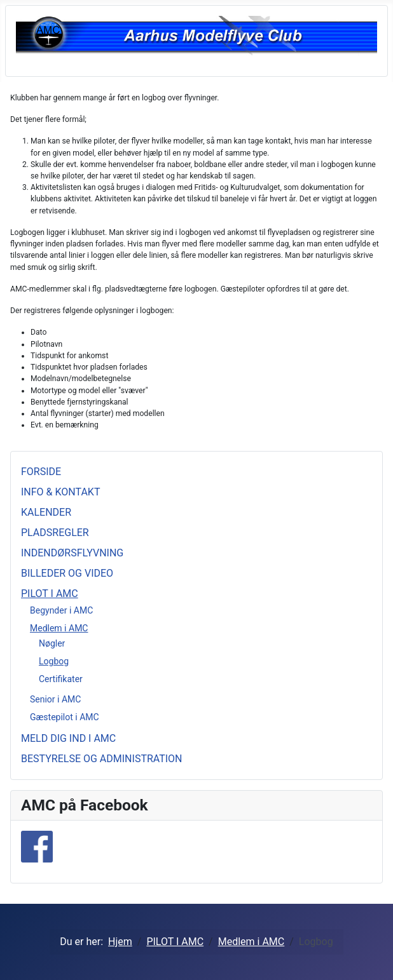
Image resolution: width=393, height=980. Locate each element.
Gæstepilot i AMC (65, 717)
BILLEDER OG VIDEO (67, 573)
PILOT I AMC (50, 594)
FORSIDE (41, 472)
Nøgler (52, 643)
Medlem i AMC (59, 628)
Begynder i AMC (61, 610)
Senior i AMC (55, 699)
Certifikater (61, 679)
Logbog (54, 661)
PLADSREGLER (55, 533)
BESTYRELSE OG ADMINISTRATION (102, 759)
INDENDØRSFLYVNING (72, 553)
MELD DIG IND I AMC (68, 738)
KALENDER (46, 512)
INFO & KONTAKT (60, 492)
